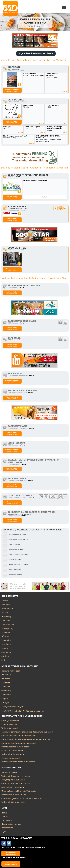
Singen (5, 648)
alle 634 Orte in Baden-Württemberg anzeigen (23, 711)
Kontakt (5, 817)
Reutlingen (6, 644)
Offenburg (6, 691)
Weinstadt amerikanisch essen (15, 747)
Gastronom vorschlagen (11, 854)
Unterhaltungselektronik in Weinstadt (19, 791)
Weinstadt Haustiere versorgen (16, 776)
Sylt (3, 660)
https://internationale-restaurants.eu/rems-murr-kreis (26, 739)
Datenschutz (7, 828)
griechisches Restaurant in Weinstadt (19, 736)
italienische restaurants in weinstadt (18, 762)
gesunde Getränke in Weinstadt (16, 784)
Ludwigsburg (7, 628)
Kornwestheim (8, 625)
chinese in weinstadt (11, 758)
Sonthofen (6, 652)
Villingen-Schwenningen (12, 706)
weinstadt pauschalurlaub (13, 751)
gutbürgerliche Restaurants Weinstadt (19, 743)
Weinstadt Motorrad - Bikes (14, 802)
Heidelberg (6, 616)
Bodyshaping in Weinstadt (13, 780)
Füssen (5, 613)
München (6, 632)
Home (4, 813)
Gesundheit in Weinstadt (13, 787)
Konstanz (6, 621)
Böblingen (6, 605)
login (4, 831)
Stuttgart (6, 656)
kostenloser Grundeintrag (11, 864)
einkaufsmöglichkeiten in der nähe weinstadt (22, 798)
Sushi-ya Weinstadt (10, 721)
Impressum (7, 820)
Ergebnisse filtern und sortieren (36, 53)
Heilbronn (6, 679)
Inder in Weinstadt (10, 724)
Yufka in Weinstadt (10, 728)
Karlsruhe (6, 683)
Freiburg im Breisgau (11, 671)
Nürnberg (6, 636)
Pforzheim (6, 640)
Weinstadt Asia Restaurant (14, 754)
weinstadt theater (10, 772)
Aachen (5, 601)
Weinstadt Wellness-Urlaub (14, 795)
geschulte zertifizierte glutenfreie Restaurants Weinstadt (27, 732)
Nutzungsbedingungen (12, 824)
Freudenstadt (7, 609)
